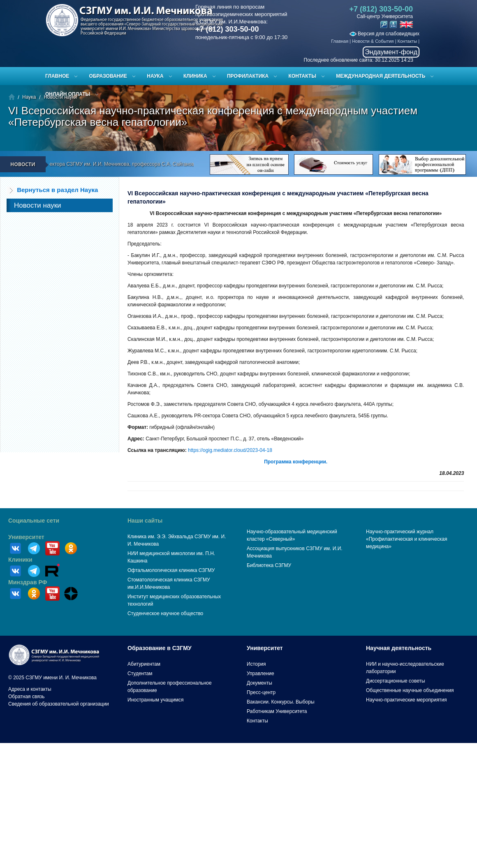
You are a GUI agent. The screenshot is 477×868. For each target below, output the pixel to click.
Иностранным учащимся (155, 700)
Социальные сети (34, 521)
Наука (155, 76)
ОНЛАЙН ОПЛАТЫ (68, 94)
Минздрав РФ (28, 582)
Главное (57, 76)
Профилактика (248, 76)
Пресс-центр (261, 692)
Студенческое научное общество (165, 613)
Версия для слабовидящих (384, 34)
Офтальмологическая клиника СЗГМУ (171, 570)
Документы (259, 683)
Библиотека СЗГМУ (269, 565)
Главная (340, 41)
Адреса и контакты (30, 689)
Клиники (20, 560)
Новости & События (373, 41)
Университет (26, 537)
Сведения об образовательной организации (59, 704)
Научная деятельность (399, 648)
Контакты (408, 41)
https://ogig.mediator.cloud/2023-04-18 (230, 450)
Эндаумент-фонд (391, 52)
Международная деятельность (381, 76)
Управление (260, 674)
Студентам (140, 674)
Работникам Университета (277, 711)
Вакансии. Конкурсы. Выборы (281, 702)
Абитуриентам (144, 664)
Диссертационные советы (396, 681)
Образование (108, 76)
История (256, 664)
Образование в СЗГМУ (160, 648)
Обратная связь (26, 697)
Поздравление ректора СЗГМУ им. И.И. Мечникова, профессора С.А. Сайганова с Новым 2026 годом (134, 164)
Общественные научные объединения (410, 690)
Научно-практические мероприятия (406, 700)
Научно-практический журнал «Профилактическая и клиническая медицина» (407, 539)
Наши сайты (145, 521)
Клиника (195, 76)
